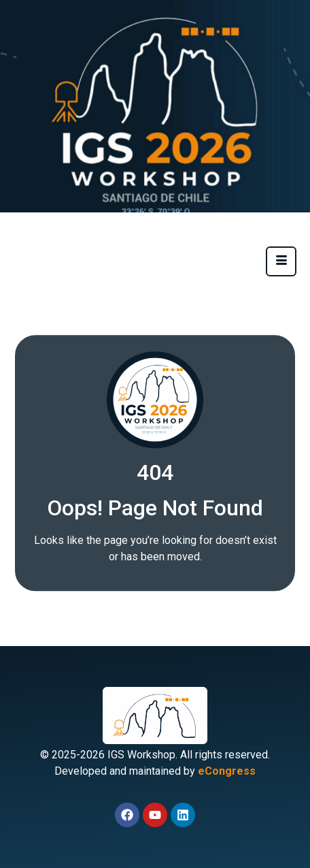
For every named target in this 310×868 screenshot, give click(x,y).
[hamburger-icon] (281, 261)
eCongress (227, 771)
